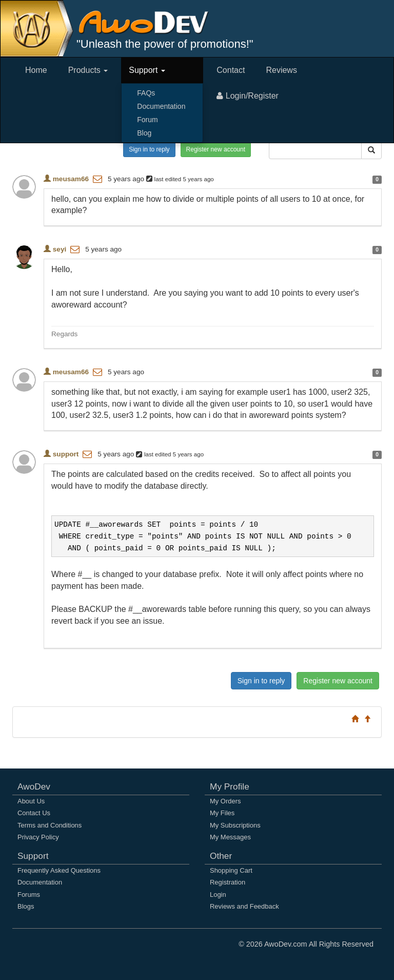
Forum (147, 120)
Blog (144, 133)
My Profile (230, 786)
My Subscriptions (235, 825)
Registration (228, 882)
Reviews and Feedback (244, 906)
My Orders (225, 801)
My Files (222, 813)
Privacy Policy (38, 837)
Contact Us (34, 813)
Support (147, 70)
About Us (31, 801)
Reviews (281, 70)
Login (218, 895)
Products (88, 70)
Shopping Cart (231, 870)
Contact (231, 70)
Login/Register (248, 96)
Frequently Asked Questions (59, 870)
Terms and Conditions (50, 825)
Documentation (161, 106)
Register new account (216, 149)
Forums (29, 895)
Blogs (26, 906)
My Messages (230, 837)
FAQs (146, 93)
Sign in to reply (149, 149)
